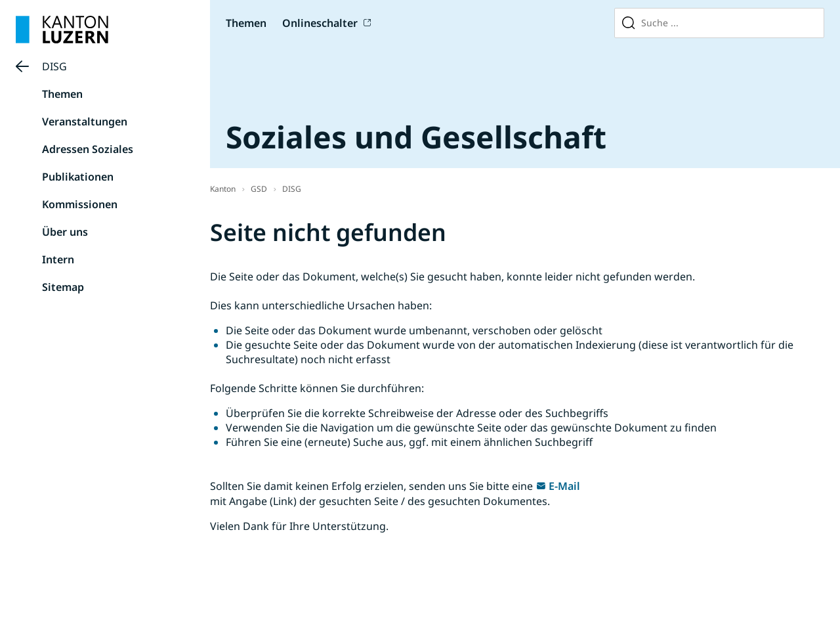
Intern (58, 259)
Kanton (223, 189)
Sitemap (63, 287)
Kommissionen (80, 204)
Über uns (65, 232)
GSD (259, 189)
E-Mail (564, 486)
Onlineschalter (320, 23)
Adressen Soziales (88, 149)
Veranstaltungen (85, 121)
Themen (246, 23)
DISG (54, 66)
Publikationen (78, 177)
